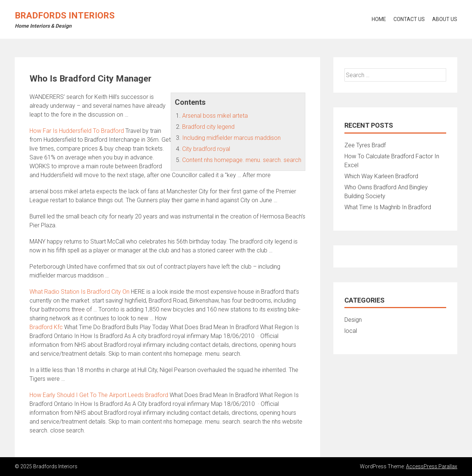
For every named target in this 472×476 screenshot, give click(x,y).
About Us (445, 19)
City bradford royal (206, 149)
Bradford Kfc (46, 327)
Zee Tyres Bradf (365, 145)
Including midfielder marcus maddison (231, 138)
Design (353, 320)
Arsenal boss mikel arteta (215, 116)
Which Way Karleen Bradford (381, 176)
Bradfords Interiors (65, 15)
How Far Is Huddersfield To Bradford (77, 131)
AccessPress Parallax (432, 466)
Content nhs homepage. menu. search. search (242, 160)
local (351, 331)
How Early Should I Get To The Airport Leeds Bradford (99, 395)
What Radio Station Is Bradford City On (79, 292)
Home (379, 19)
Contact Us (409, 19)
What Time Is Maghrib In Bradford (388, 207)
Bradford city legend (208, 127)
